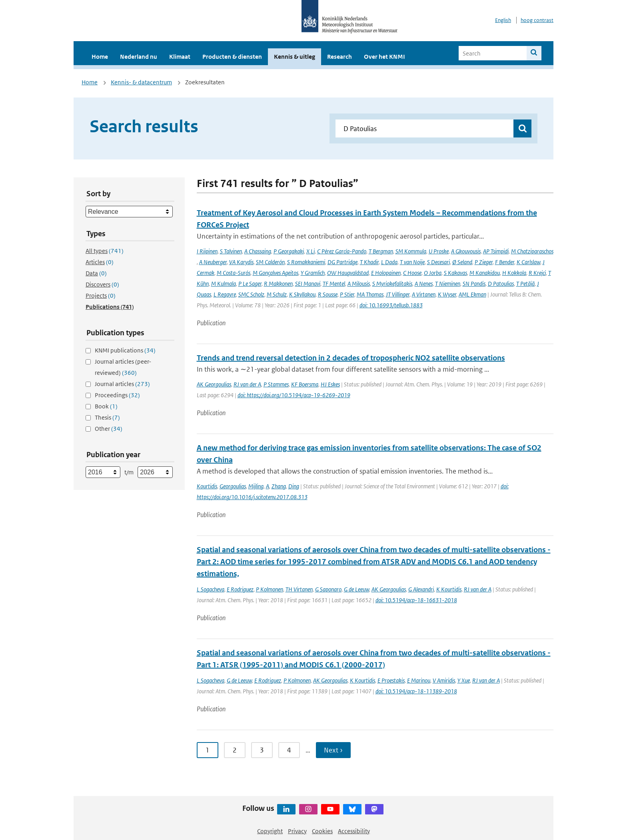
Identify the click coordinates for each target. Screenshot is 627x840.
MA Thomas (370, 294)
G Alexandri (421, 589)
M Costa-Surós (234, 273)
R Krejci (537, 273)
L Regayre (225, 294)
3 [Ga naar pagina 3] (262, 750)
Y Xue (464, 680)
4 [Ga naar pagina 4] (289, 750)
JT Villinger (398, 294)
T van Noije (412, 262)
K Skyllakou (302, 294)
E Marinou (419, 680)
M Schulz (277, 294)
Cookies (322, 831)
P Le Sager (250, 284)
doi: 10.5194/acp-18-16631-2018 (416, 600)
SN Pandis (474, 284)
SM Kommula (411, 251)
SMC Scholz (251, 294)
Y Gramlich (313, 273)
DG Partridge (342, 262)
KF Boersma (305, 384)
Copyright (270, 831)
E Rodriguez (240, 589)
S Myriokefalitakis (392, 284)
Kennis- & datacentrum (141, 82)
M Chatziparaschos (532, 251)
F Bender (505, 262)
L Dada (389, 262)
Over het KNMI (384, 57)
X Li (311, 251)
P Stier (347, 294)
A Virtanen (424, 294)
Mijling (256, 486)
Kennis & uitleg (295, 57)
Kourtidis (207, 486)
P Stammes (276, 384)
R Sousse (328, 294)
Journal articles (122, 384)
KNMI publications (125, 350)
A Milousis (359, 284)
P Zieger (484, 262)
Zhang (279, 486)
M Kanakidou (485, 273)
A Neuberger (213, 262)
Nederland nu (139, 57)
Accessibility (354, 831)
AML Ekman (472, 294)
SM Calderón (270, 262)
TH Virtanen (299, 589)
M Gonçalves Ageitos (276, 273)
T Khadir (369, 262)
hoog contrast (537, 20)
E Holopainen (386, 273)
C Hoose (412, 273)
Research (339, 57)
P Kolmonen (270, 589)
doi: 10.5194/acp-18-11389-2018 (416, 691)
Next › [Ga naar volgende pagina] (333, 750)
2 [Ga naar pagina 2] (235, 750)
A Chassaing (258, 251)
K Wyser (447, 294)
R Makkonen (278, 284)
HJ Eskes (330, 384)
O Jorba (433, 273)
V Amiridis (444, 680)
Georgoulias (233, 486)
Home (100, 57)
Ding (294, 486)
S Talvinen (231, 251)
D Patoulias (501, 284)
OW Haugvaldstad (348, 273)
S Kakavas (455, 273)
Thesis (107, 417)
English (503, 20)
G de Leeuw (356, 589)
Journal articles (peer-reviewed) (123, 367)
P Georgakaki (289, 251)
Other (109, 429)
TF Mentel (334, 284)
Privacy (297, 831)
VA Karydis (241, 262)
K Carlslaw (528, 262)
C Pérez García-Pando (342, 251)
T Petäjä (525, 284)
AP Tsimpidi (496, 251)
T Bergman (381, 251)
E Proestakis (391, 680)
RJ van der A (247, 384)
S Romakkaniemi (306, 262)
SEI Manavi (308, 284)
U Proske (439, 251)
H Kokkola (514, 273)
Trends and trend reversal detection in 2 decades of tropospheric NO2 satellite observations (351, 358)
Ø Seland (462, 262)
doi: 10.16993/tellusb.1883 (391, 305)
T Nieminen (448, 284)
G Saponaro (328, 589)
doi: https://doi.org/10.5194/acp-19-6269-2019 (294, 395)
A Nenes (424, 284)
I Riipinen (207, 251)
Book (106, 406)
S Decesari (438, 262)
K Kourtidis (449, 589)
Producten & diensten (232, 57)
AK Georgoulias (214, 384)
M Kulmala (224, 284)
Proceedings (117, 395)
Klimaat (180, 57)
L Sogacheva (211, 589)
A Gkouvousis (466, 251)
